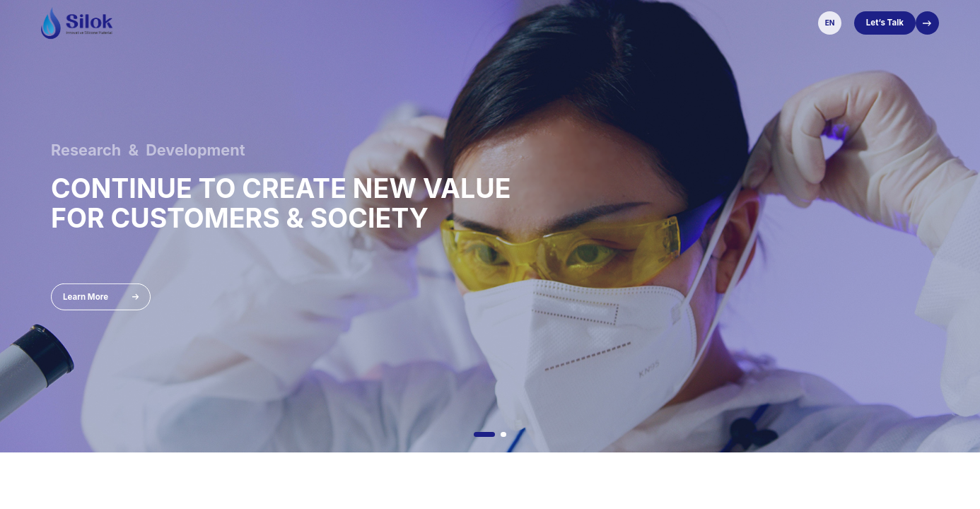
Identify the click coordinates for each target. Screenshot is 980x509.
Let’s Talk (885, 23)
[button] (484, 434)
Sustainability (596, 23)
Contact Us (704, 23)
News (544, 23)
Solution (403, 23)
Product (356, 23)
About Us (309, 23)
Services (503, 23)
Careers (653, 23)
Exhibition (452, 23)
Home (266, 23)
